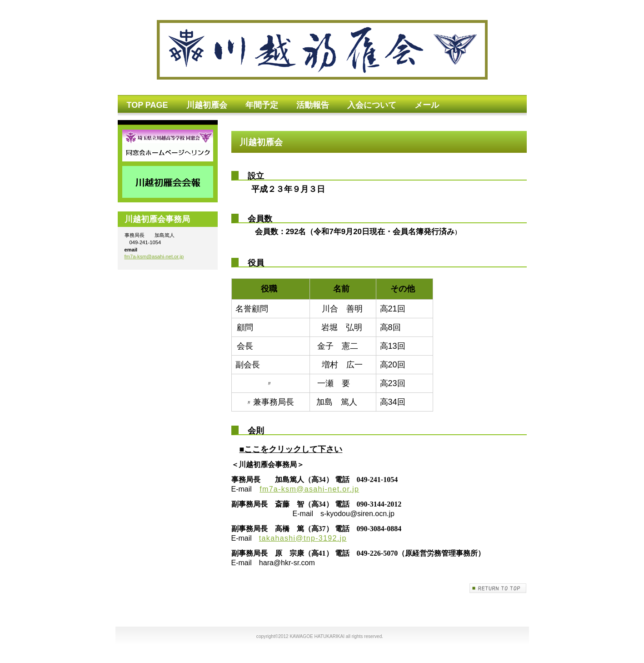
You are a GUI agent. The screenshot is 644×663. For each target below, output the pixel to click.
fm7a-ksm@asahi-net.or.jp (309, 489)
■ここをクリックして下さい (291, 449)
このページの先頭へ (498, 588)
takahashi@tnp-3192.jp (303, 538)
